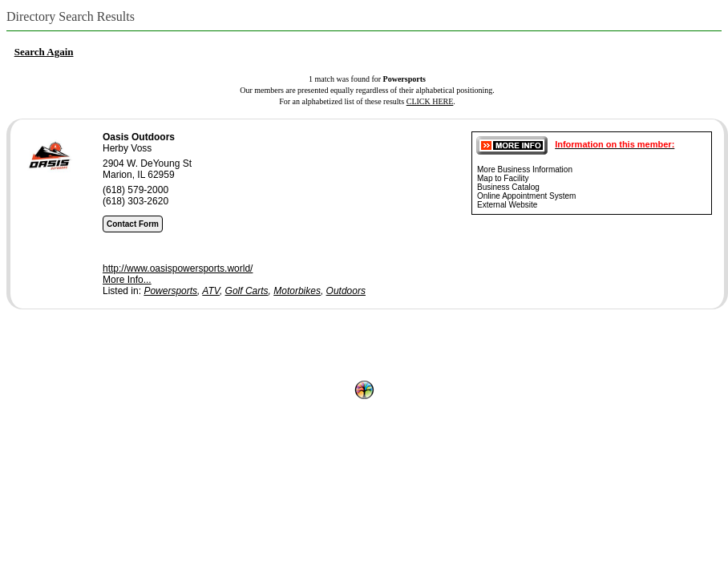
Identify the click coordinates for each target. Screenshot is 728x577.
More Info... (127, 280)
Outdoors (346, 291)
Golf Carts (247, 291)
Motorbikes (297, 291)
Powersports (170, 291)
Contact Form (133, 224)
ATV (211, 291)
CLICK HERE (430, 101)
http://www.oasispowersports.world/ (178, 268)
